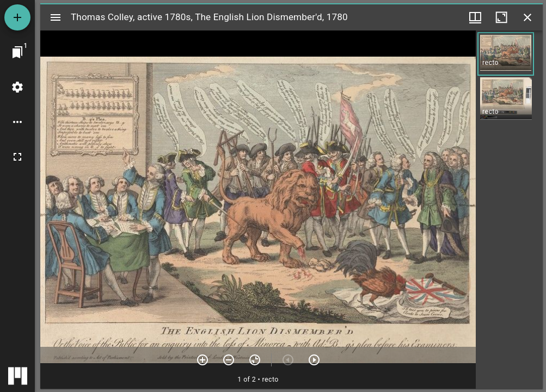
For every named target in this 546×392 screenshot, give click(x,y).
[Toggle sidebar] (56, 17)
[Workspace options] (17, 122)
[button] (506, 54)
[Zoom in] (203, 360)
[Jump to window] (17, 52)
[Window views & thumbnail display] (475, 17)
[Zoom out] (229, 360)
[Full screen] (17, 157)
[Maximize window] (501, 17)
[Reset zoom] (255, 360)
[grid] (509, 210)
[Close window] (527, 17)
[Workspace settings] (17, 87)
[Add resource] (17, 17)
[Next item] (314, 360)
